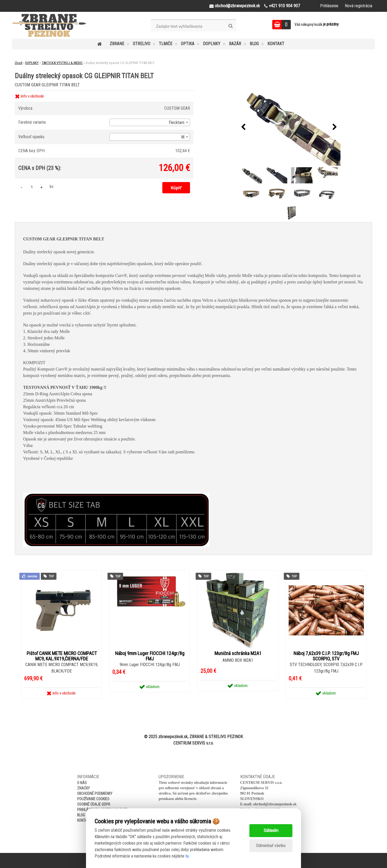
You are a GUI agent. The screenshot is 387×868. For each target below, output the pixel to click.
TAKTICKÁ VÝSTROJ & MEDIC (62, 63)
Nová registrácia (359, 6)
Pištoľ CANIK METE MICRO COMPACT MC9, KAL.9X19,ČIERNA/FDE (62, 656)
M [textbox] (183, 137)
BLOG (254, 44)
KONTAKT (276, 44)
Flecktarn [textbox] (177, 122)
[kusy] (32, 187)
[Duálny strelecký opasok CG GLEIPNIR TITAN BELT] (289, 127)
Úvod (19, 63)
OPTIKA (188, 44)
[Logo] (49, 25)
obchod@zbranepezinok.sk (275, 804)
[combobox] (150, 122)
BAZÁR (235, 44)
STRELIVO (141, 44)
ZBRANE (117, 44)
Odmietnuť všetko (271, 846)
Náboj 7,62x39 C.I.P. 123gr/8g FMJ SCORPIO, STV (326, 656)
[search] (230, 26)
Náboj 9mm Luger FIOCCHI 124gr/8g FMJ (150, 656)
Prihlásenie (329, 6)
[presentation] (243, 127)
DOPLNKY (212, 44)
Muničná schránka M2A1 (238, 653)
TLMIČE (166, 44)
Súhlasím (271, 830)
